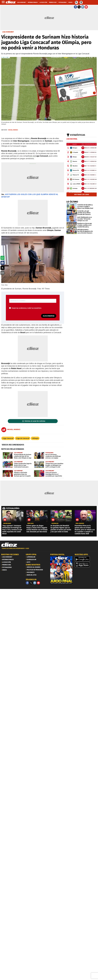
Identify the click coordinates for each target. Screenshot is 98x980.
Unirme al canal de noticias (35, 421)
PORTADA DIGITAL (57, 555)
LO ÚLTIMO (72, 202)
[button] (2, 258)
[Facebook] (27, 583)
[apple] (86, 565)
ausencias (55, 523)
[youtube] (38, 583)
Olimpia (36, 438)
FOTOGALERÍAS (13, 508)
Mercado (31, 523)
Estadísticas (78, 135)
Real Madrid (80, 523)
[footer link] (49, 550)
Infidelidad (7, 523)
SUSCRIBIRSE (49, 316)
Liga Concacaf (8, 438)
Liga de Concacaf (23, 438)
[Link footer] (9, 545)
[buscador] (76, 2)
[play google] (86, 559)
